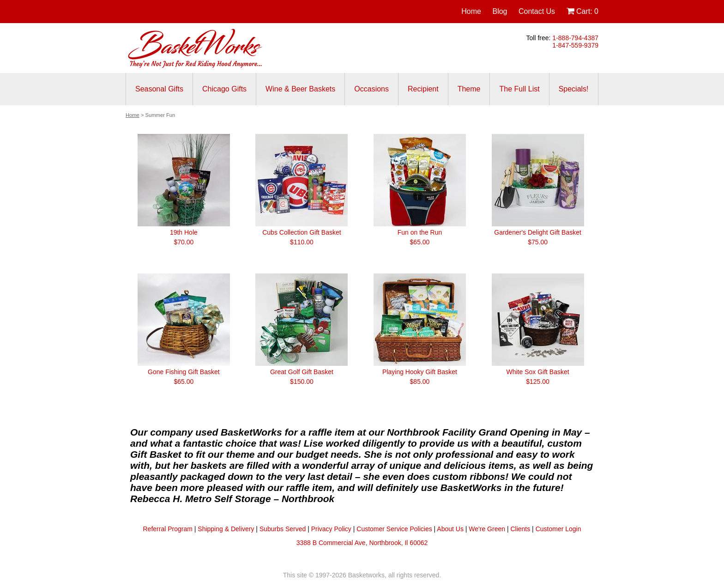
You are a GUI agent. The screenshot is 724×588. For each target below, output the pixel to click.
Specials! (574, 89)
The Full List (519, 89)
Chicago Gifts (224, 89)
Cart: (582, 11)
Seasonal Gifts (159, 89)
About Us (450, 529)
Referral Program (168, 529)
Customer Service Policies (394, 529)
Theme (469, 89)
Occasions (371, 89)
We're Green (487, 529)
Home (471, 11)
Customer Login (558, 529)
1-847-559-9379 (575, 45)
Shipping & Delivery (226, 529)
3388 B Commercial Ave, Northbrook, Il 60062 (362, 543)
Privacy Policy (331, 529)
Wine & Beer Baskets (300, 89)
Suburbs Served (283, 529)
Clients (520, 529)
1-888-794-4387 (575, 38)
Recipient (423, 89)
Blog (500, 11)
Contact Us (537, 11)
